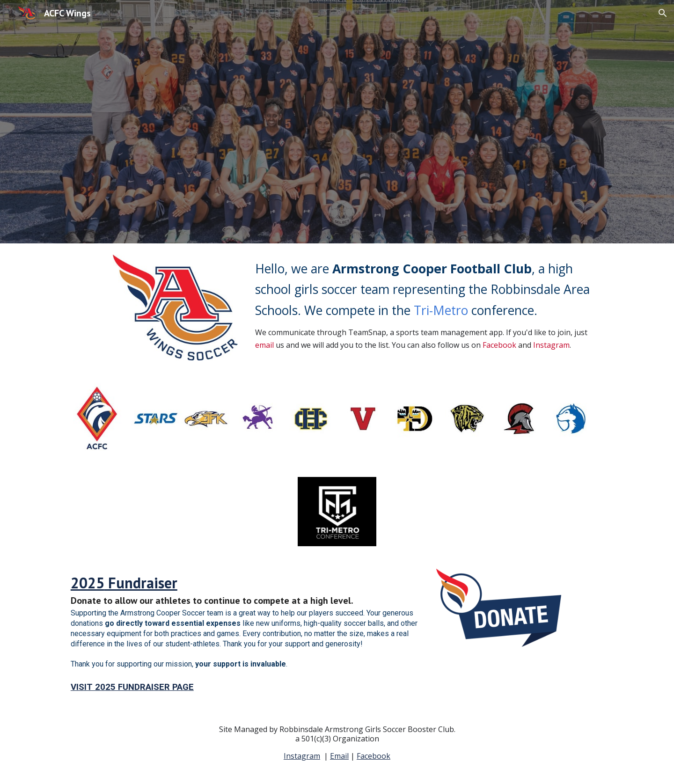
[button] (663, 13)
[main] (429, 305)
